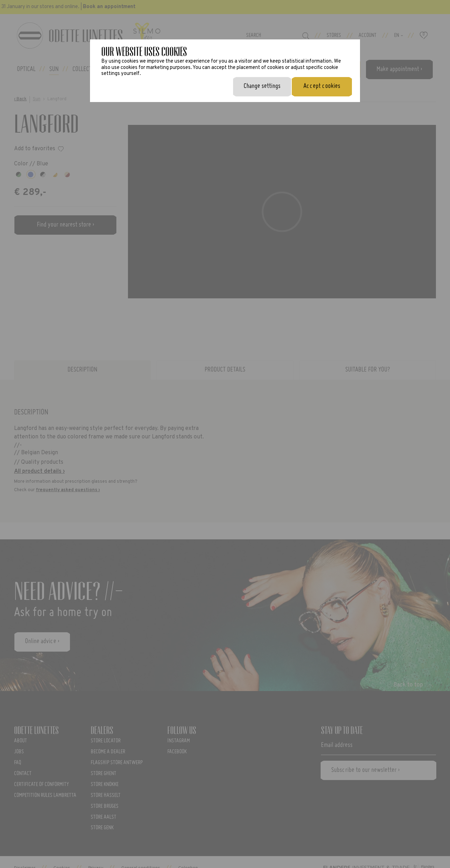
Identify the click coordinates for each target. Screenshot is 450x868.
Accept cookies (322, 86)
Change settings (262, 86)
